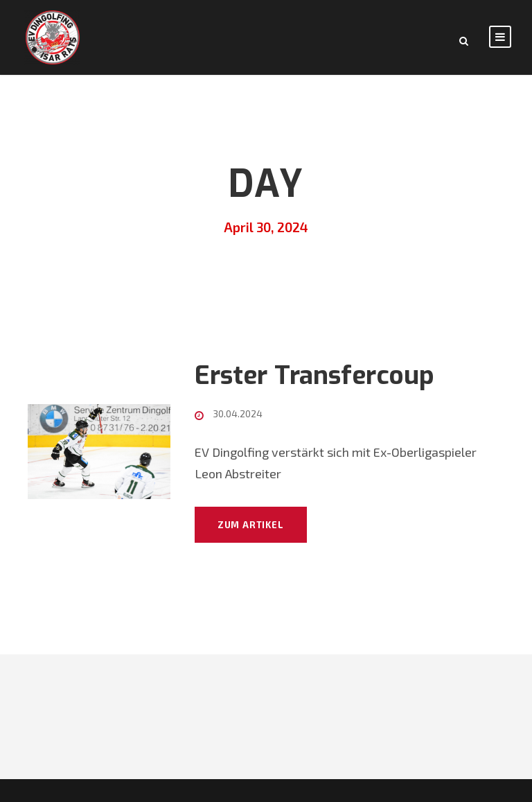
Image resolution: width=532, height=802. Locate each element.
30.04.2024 (238, 413)
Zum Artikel (251, 525)
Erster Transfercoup (314, 375)
